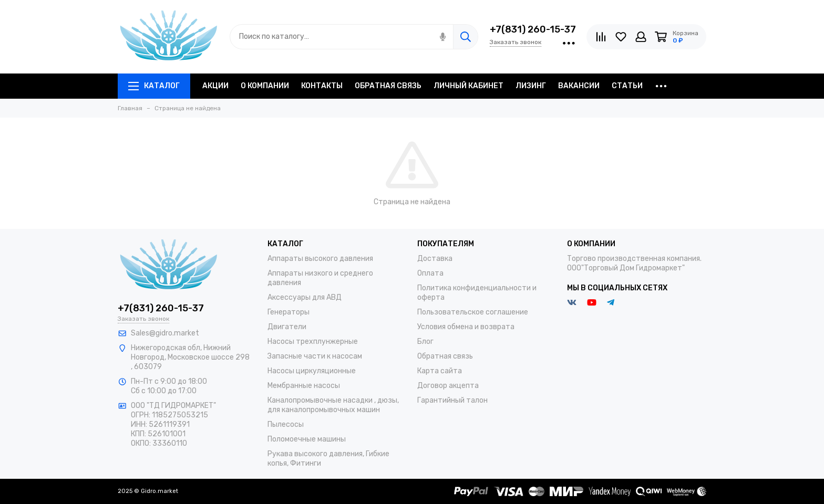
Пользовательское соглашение (473, 312)
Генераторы (289, 312)
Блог (425, 342)
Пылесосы (286, 424)
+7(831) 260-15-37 (533, 29)
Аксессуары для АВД (305, 297)
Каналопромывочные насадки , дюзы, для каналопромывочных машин (333, 405)
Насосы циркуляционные (312, 371)
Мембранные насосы (304, 386)
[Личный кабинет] (641, 37)
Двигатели (287, 327)
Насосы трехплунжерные (313, 342)
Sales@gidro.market (165, 333)
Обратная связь (445, 356)
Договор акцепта (448, 386)
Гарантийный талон (452, 400)
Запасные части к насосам (315, 356)
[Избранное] (621, 37)
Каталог (154, 86)
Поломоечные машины (307, 439)
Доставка (435, 259)
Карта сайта (440, 371)
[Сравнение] (601, 37)
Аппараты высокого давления (320, 259)
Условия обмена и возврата (466, 327)
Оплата (430, 273)
